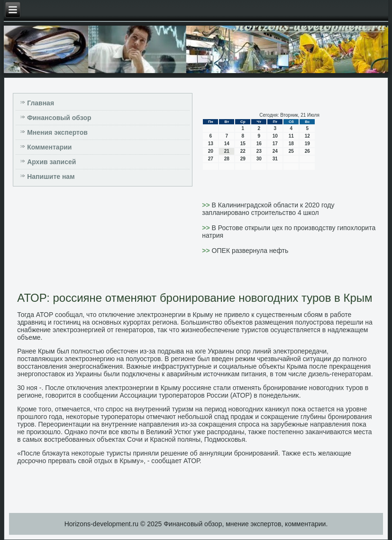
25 (291, 151)
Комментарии (49, 147)
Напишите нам (51, 177)
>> (207, 205)
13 (211, 144)
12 (307, 136)
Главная (41, 103)
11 (291, 136)
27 (211, 159)
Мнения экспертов (57, 132)
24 (275, 151)
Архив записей (51, 162)
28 (227, 159)
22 (243, 151)
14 (227, 144)
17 (275, 144)
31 (275, 159)
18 (291, 144)
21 (227, 151)
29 (243, 159)
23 (259, 151)
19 (307, 144)
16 (259, 144)
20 (211, 151)
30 (259, 159)
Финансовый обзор (59, 118)
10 (275, 136)
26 (307, 151)
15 (243, 144)
